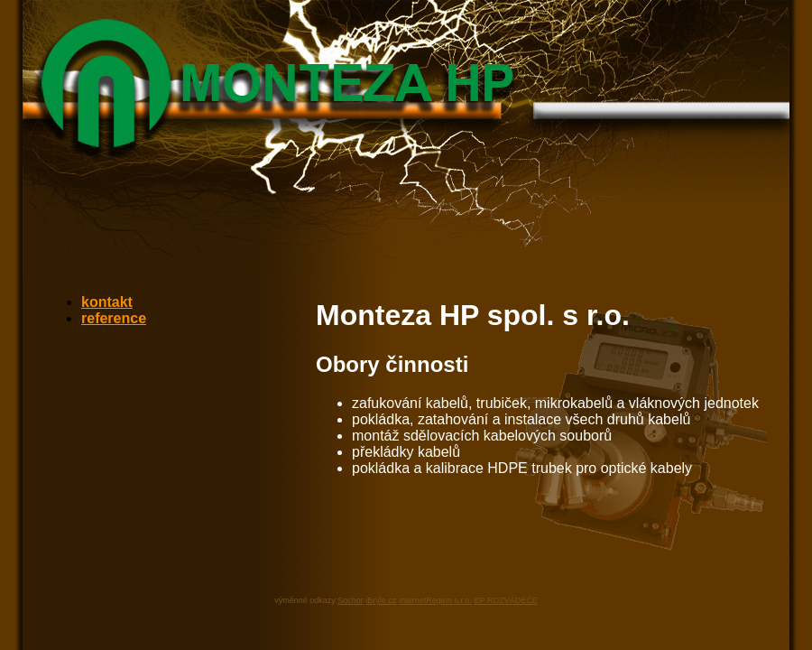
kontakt (107, 302)
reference (114, 318)
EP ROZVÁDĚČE (505, 600)
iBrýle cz (381, 600)
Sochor (351, 600)
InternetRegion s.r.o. (435, 600)
